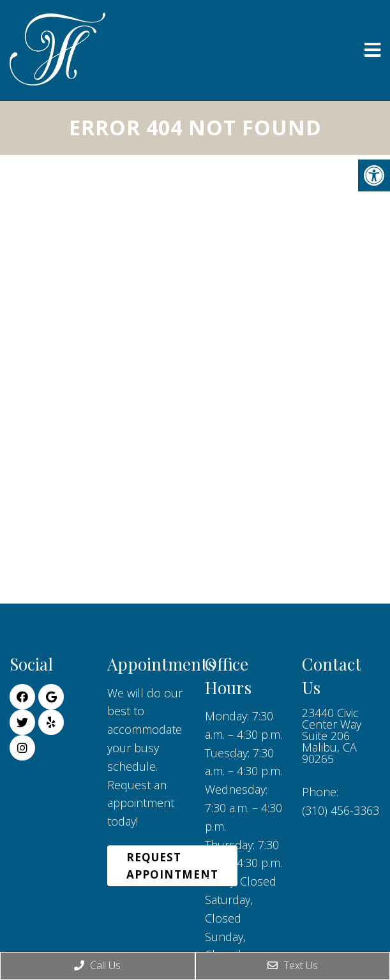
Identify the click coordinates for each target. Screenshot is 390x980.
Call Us (97, 965)
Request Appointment (172, 866)
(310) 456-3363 (341, 810)
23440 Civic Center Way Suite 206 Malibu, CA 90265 (332, 736)
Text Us (293, 965)
